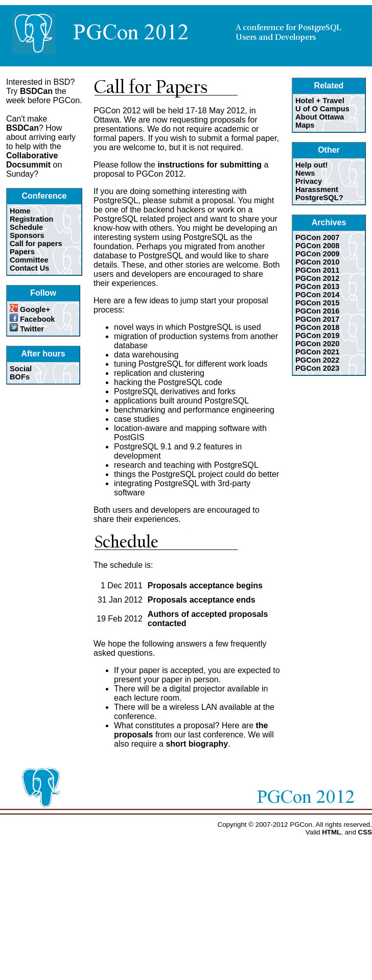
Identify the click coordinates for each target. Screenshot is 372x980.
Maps (305, 125)
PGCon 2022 (317, 360)
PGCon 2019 (317, 336)
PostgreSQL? (319, 198)
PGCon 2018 (317, 327)
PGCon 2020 (317, 344)
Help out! (312, 165)
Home (20, 211)
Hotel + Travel (320, 101)
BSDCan (36, 91)
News (305, 173)
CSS (365, 832)
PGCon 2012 (317, 278)
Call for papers (36, 244)
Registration (32, 219)
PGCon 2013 (317, 286)
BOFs (20, 377)
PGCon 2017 (317, 319)
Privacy (309, 181)
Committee (29, 260)
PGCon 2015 (317, 303)
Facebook (32, 319)
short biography (197, 744)
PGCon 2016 (317, 311)
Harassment (317, 189)
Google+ (30, 309)
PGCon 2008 (317, 246)
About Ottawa (320, 117)
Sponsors (27, 235)
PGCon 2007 (317, 237)
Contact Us (29, 268)
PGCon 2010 (317, 262)
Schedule (26, 227)
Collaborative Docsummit (32, 160)
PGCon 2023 (317, 368)
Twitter (27, 329)
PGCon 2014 (317, 295)
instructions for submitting (210, 165)
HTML (331, 832)
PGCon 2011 (317, 270)
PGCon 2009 (317, 254)
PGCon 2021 (317, 352)
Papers (22, 252)
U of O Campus (322, 109)
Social (21, 369)
